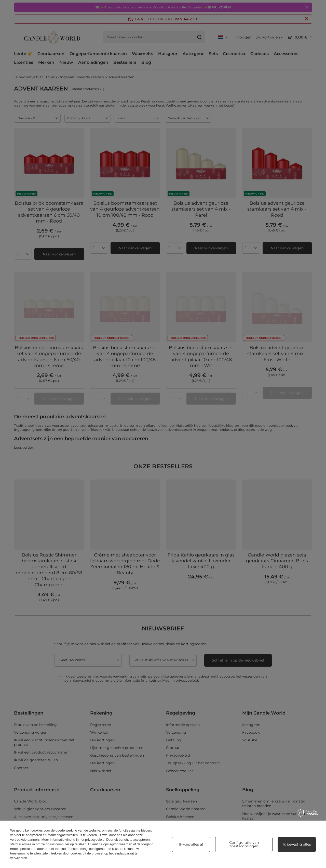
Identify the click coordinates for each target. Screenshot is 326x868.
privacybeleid (95, 840)
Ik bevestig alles (297, 844)
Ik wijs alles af (191, 844)
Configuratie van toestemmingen (244, 844)
